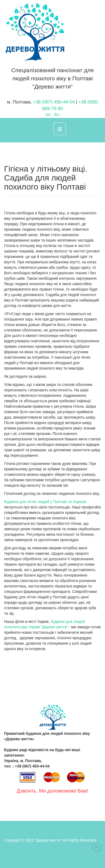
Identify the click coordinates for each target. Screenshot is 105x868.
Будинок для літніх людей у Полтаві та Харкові (45, 502)
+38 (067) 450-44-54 (55, 102)
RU (57, 115)
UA (48, 115)
